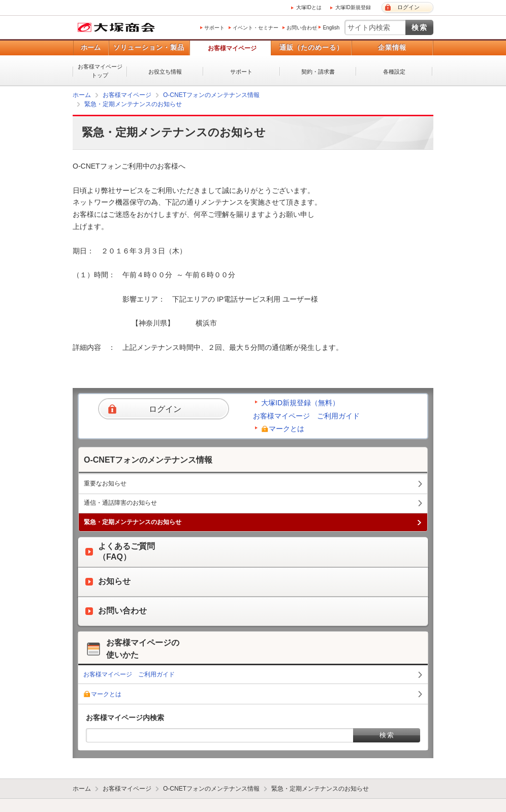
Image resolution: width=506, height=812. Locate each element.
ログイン (408, 7)
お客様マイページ (232, 48)
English (331, 28)
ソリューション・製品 (149, 47)
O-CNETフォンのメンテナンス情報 (211, 95)
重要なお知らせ (105, 483)
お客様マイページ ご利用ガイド (306, 416)
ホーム (91, 47)
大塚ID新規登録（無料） (300, 403)
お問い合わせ (302, 28)
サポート (214, 28)
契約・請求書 (318, 72)
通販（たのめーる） (311, 47)
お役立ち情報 (165, 72)
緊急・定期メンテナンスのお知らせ (133, 104)
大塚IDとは (309, 7)
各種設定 (394, 72)
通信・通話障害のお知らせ (120, 503)
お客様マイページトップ (100, 71)
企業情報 (392, 47)
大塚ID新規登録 (353, 7)
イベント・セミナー (256, 28)
